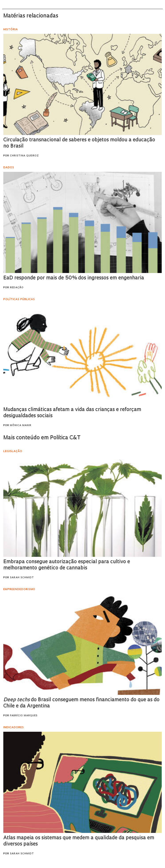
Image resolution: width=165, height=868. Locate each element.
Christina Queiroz (24, 156)
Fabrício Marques (24, 716)
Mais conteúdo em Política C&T (42, 438)
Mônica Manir (21, 425)
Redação (17, 288)
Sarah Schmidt (22, 578)
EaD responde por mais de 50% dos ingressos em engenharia (74, 278)
